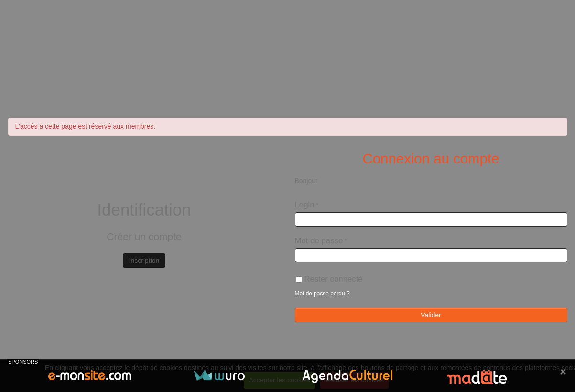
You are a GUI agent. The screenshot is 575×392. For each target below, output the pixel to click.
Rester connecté (329, 279)
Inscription (144, 261)
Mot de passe (319, 241)
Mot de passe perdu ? (322, 294)
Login (305, 205)
